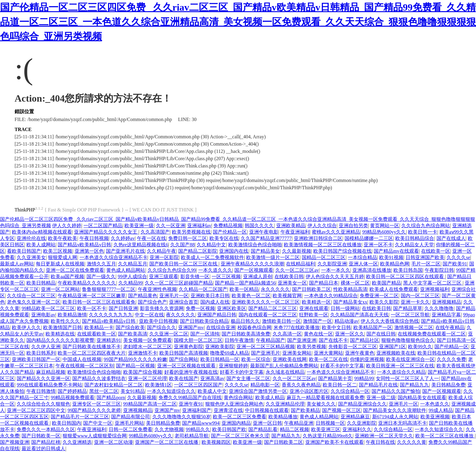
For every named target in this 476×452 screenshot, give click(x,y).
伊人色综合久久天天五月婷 (335, 277)
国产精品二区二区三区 (273, 308)
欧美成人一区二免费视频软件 (212, 257)
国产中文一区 (98, 423)
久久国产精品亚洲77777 (266, 238)
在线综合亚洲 (221, 327)
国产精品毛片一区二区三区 (80, 417)
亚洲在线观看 (314, 308)
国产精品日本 (324, 283)
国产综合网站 (184, 359)
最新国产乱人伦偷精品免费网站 (284, 366)
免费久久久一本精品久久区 (46, 429)
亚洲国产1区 (393, 347)
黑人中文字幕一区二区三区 (433, 283)
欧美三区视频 (58, 251)
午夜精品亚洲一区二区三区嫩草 (92, 296)
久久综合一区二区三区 (31, 296)
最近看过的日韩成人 (43, 449)
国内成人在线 (215, 302)
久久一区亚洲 (171, 226)
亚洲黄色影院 (189, 347)
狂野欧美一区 (314, 315)
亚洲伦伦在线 (31, 238)
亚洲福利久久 (357, 429)
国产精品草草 (408, 308)
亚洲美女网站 (297, 353)
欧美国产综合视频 (143, 372)
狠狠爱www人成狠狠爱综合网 (95, 436)
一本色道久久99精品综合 (331, 296)
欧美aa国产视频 (67, 277)
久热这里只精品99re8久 (328, 436)
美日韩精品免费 (448, 385)
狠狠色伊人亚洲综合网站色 (234, 404)
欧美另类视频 (311, 347)
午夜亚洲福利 (295, 232)
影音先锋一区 (195, 277)
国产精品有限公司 (131, 417)
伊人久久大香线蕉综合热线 (390, 321)
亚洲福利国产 (197, 410)
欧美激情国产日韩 (63, 327)
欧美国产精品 (386, 283)
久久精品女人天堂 (414, 245)
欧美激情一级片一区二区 (273, 257)
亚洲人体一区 (363, 264)
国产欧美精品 (305, 410)
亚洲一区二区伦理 (148, 378)
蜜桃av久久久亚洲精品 (336, 232)
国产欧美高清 (133, 334)
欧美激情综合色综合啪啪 (255, 245)
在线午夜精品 (450, 327)
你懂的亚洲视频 (367, 359)
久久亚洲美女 (31, 257)
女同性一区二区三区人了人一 (407, 378)
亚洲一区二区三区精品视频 (266, 347)
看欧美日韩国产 (24, 251)
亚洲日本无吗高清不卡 (403, 423)
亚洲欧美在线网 (290, 359)
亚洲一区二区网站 (60, 289)
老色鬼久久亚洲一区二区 (34, 302)
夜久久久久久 (181, 315)
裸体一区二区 (355, 283)
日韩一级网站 (345, 308)
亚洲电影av (43, 315)
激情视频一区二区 (414, 327)
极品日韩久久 (245, 321)
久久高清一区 (287, 334)
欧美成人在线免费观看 (394, 289)
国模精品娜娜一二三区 (369, 238)
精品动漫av (347, 321)
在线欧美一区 (436, 251)
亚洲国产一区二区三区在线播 (167, 442)
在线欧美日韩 (289, 277)
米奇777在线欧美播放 (297, 327)
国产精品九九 (414, 385)
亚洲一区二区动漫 (114, 442)
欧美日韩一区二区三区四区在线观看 (406, 277)
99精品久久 (198, 429)
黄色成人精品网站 (126, 270)
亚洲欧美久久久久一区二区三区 (266, 302)
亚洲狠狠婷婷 (233, 366)
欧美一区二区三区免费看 (240, 417)
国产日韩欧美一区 (41, 436)
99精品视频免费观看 (73, 398)
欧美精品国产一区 (373, 327)
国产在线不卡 (333, 340)
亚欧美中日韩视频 (158, 321)
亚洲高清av (212, 378)
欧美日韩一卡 (423, 232)
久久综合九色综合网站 (426, 226)
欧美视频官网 (287, 296)
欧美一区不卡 (92, 308)
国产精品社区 (365, 340)
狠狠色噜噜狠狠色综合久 (408, 340)
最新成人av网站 (17, 264)
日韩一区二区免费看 (131, 429)
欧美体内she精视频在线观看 (42, 232)
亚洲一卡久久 (415, 302)
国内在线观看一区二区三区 (268, 315)
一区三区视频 (226, 277)
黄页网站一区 (385, 226)
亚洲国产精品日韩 (217, 315)
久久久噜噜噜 (439, 308)
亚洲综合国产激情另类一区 (258, 391)
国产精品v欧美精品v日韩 (84, 245)
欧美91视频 (391, 257)
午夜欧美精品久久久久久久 (87, 283)
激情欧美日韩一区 (281, 321)
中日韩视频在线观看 (267, 410)
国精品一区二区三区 (324, 257)
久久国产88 (182, 245)
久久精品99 (131, 283)
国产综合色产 (152, 302)
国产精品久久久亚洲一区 (43, 378)
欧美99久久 (420, 347)
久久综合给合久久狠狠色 (43, 404)
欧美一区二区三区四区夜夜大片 (92, 353)
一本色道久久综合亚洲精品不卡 (114, 257)
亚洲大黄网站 (328, 353)
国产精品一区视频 (135, 366)
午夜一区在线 (151, 238)
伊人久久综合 (322, 226)
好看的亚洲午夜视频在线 (191, 372)
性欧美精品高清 (350, 289)
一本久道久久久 (215, 270)
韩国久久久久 (259, 226)
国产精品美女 (265, 251)
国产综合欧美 (130, 327)
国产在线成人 (451, 238)
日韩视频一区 (330, 423)
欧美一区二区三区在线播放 (445, 436)
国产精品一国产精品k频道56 (245, 283)
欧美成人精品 (270, 398)
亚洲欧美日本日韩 (210, 296)
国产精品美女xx (350, 302)
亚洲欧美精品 (291, 226)
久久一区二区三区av (297, 270)
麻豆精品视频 (51, 372)
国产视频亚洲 (15, 442)
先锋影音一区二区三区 (353, 347)
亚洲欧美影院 (220, 347)
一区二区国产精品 (103, 226)
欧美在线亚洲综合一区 (410, 359)
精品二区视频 (294, 429)
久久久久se (458, 257)
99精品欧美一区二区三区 (48, 308)
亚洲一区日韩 (267, 423)
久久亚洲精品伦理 (285, 404)
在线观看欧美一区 (97, 334)
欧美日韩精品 (41, 283)
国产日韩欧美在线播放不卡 (92, 347)
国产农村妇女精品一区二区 (114, 385)
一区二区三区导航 (410, 315)
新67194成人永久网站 (395, 417)
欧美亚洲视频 (435, 417)
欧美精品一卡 (99, 327)
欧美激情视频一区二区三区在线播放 (323, 245)
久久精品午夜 (161, 251)
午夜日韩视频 (94, 238)
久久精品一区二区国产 (203, 289)
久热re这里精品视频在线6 (141, 245)
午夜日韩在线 (380, 442)
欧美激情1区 (158, 385)
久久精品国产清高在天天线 (359, 315)
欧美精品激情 (72, 315)
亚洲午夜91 (191, 404)
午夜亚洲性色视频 (157, 289)
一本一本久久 (336, 270)
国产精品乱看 (263, 429)
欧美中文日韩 (336, 327)
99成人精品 (441, 410)
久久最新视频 (297, 251)
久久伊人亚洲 (46, 347)
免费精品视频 (228, 226)
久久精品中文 (211, 245)
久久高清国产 (155, 232)
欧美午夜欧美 (63, 238)
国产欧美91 (455, 264)
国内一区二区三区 (420, 296)
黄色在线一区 (318, 334)
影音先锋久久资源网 (162, 308)
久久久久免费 (451, 359)
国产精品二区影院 (198, 251)
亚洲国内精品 (236, 423)
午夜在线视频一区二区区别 (85, 366)
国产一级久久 (101, 277)
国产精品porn (111, 398)
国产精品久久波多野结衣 (99, 378)
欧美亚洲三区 (326, 429)
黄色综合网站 (238, 398)
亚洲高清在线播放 (372, 270)
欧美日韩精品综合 (415, 238)
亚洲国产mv (191, 327)
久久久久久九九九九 (111, 315)
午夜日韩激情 (41, 391)
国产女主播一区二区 (248, 378)
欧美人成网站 (41, 245)
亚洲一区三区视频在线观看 (187, 366)
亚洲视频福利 (435, 289)
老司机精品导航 (192, 436)
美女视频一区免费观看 (148, 340)
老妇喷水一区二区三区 (148, 347)
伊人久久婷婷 (67, 226)
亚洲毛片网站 (129, 423)
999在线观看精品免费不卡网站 (49, 385)
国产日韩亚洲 (123, 308)
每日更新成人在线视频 (60, 264)
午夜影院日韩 (439, 270)
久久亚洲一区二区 (169, 334)
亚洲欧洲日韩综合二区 (318, 238)
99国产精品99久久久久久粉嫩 (135, 359)
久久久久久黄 (412, 442)
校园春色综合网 (254, 327)
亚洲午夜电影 (264, 232)
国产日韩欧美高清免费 (246, 334)
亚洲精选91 (109, 340)
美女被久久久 (321, 404)
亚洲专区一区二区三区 (97, 404)
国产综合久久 (161, 327)
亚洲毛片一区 (174, 296)
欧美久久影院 (384, 302)
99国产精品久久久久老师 (94, 410)
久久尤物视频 (169, 429)
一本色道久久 (435, 404)
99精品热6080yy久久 (384, 232)
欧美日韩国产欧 (229, 429)
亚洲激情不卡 (143, 353)
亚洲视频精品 (447, 302)
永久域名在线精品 (285, 372)
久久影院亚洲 (332, 264)
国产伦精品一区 (230, 232)
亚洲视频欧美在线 (396, 353)
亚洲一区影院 (164, 257)
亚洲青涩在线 (228, 410)
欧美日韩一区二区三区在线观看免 (99, 302)
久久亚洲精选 (77, 442)
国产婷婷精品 (72, 391)
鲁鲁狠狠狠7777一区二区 (109, 289)
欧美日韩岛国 (408, 270)
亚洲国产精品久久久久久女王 (106, 232)
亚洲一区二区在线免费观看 (75, 270)
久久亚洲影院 (362, 423)
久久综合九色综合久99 (172, 270)
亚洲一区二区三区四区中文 (36, 410)
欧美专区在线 (224, 238)
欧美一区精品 (244, 289)
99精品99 (364, 378)
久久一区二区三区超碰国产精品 (179, 283)
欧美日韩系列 (41, 353)
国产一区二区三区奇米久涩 (240, 436)
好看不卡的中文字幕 (342, 366)
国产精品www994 (201, 423)
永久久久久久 (275, 289)
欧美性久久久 (65, 321)
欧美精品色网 (395, 264)
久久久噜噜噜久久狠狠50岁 (182, 417)
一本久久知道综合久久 (171, 391)
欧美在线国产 (184, 378)
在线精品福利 (301, 264)
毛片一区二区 (426, 264)
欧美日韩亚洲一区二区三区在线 (400, 366)
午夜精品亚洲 (299, 423)
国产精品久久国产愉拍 (396, 391)
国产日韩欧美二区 (311, 289)
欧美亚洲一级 (139, 226)
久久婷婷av (123, 238)
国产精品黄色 (143, 296)
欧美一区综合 (256, 359)
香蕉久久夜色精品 (301, 385)
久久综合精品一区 (350, 391)
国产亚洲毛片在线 (125, 251)
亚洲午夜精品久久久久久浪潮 (252, 264)
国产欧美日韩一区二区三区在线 (184, 264)
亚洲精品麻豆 (355, 417)
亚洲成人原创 (258, 277)
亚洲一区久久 (350, 334)
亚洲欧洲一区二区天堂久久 (384, 436)
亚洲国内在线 (234, 251)
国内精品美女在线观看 (422, 398)
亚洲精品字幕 (446, 315)
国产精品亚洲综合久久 (362, 404)
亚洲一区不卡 (378, 245)
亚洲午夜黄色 (360, 353)
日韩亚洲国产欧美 (425, 257)
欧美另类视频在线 (191, 232)
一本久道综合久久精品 (401, 372)
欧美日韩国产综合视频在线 (342, 251)
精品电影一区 (265, 385)
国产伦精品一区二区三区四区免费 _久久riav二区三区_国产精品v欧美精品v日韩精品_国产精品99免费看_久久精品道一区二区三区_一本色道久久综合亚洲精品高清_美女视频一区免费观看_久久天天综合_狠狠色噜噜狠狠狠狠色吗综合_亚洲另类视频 (238, 22)
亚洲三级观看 (164, 277)
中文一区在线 (149, 315)
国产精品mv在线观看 (396, 251)
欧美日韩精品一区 (220, 359)
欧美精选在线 (60, 334)
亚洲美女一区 (292, 283)
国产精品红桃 (46, 442)
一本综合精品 (362, 257)
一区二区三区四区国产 (198, 385)
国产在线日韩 (381, 334)
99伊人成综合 (132, 277)
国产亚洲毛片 (266, 353)
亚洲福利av (199, 226)
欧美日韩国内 (66, 423)
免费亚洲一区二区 (379, 296)
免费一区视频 (200, 308)
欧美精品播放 (283, 417)
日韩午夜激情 (239, 340)
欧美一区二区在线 (328, 359)
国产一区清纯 (205, 334)
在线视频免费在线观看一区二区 (432, 334)
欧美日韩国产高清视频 (184, 353)
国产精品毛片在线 (378, 385)
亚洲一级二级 (381, 398)
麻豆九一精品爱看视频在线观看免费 (325, 398)
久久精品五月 (133, 264)
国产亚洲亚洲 (302, 340)
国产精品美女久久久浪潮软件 (395, 410)
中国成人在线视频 (82, 359)
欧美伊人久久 (26, 327)
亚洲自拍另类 (353, 226)
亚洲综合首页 (184, 302)
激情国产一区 (318, 321)
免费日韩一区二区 (188, 238)
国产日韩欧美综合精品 (204, 321)
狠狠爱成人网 (63, 257)
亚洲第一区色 (89, 251)
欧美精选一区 (316, 302)
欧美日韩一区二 (340, 385)
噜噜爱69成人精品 (229, 353)
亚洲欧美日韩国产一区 (36, 359)
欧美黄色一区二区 (251, 296)
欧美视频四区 (216, 442)
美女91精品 (133, 391)
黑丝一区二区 (104, 391)
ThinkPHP (25, 210)
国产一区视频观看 (254, 270)
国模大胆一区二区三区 (198, 340)
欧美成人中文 (212, 391)
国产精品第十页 (335, 378)
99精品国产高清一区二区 (150, 404)
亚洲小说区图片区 (309, 391)
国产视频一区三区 (342, 410)
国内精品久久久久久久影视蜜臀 (60, 340)
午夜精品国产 (270, 340)
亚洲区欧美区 (232, 308)
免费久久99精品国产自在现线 (190, 398)
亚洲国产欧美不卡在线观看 (335, 442)
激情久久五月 (101, 264)
